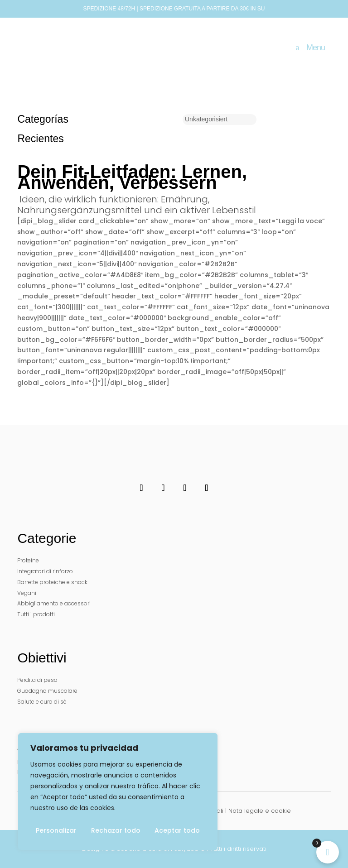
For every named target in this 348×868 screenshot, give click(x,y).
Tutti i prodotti (36, 614)
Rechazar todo (116, 830)
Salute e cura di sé (42, 702)
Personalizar (56, 830)
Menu (316, 48)
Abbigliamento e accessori (54, 603)
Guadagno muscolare (47, 691)
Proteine (28, 560)
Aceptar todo (177, 830)
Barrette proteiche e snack (52, 582)
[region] (118, 791)
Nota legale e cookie (260, 811)
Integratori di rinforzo (45, 571)
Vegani (27, 593)
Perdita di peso (37, 680)
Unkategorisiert (206, 119)
